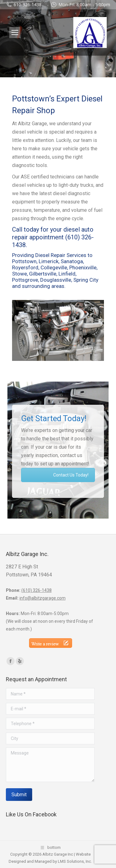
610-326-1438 (28, 4)
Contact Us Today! (71, 475)
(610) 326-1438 (37, 590)
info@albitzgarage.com (43, 598)
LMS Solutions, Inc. (75, 861)
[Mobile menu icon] (15, 32)
